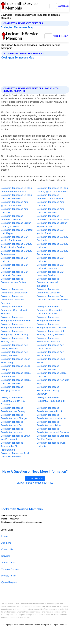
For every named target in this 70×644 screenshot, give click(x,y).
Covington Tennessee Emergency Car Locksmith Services (14, 310)
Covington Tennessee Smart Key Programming (15, 438)
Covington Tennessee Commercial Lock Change (14, 291)
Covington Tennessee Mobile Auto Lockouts (16, 375)
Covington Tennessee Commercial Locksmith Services (13, 300)
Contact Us (7, 549)
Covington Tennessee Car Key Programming (16, 253)
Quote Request (9, 582)
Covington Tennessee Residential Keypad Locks (50, 410)
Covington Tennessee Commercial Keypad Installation (48, 282)
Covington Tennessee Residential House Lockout (51, 399)
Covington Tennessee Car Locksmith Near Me (50, 267)
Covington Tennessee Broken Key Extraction (52, 225)
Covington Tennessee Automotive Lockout (12, 218)
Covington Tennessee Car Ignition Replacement (14, 239)
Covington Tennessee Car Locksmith (14, 267)
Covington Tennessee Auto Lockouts (51, 204)
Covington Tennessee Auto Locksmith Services (51, 211)
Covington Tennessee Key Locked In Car (50, 347)
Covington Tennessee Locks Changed (15, 368)
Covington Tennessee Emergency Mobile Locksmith (52, 326)
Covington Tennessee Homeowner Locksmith (49, 340)
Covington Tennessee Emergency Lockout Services (16, 319)
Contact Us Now (35, 478)
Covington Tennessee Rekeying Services (12, 389)
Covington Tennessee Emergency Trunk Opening (15, 333)
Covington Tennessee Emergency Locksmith (48, 319)
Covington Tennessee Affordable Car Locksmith (50, 197)
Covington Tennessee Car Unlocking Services (50, 274)
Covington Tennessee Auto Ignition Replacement (15, 204)
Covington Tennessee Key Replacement (50, 354)
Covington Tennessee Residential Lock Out (12, 424)
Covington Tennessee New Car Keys (53, 382)
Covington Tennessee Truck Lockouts (51, 445)
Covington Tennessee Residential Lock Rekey (49, 424)
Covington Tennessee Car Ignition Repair (50, 232)
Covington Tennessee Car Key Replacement (52, 253)
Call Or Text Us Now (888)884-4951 (35, 483)
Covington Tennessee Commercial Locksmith (49, 291)
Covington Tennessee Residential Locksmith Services (53, 431)
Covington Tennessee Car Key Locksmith (52, 246)
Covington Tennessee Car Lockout (14, 260)
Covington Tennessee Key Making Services (14, 354)
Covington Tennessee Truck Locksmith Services (15, 455)
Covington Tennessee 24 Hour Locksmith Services (16, 197)
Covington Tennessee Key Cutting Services (14, 347)
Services (6, 556)
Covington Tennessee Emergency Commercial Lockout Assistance (49, 310)
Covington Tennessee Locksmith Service (48, 368)
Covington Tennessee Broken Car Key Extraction (16, 225)
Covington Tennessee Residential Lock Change (14, 417)
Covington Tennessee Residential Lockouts (12, 431)
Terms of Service (10, 569)
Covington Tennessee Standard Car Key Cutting (53, 438)
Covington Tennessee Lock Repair (51, 361)
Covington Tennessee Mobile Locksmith (52, 375)
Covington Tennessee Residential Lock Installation (51, 417)
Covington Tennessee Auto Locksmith (15, 211)
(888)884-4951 (63, 6)
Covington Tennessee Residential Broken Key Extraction (13, 401)
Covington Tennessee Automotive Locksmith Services (53, 218)
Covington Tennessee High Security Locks (15, 340)
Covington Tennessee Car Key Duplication (52, 239)
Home (4, 536)
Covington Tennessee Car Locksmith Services (14, 274)
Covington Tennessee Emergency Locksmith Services (17, 326)
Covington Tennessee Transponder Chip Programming (12, 446)
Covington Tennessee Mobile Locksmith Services (16, 382)
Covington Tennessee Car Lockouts (50, 260)
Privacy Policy (9, 576)
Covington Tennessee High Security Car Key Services (51, 333)
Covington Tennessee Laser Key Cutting (15, 361)
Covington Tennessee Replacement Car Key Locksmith (48, 390)
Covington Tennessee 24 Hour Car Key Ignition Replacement (52, 190)
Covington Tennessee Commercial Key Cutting (13, 281)
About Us (6, 543)
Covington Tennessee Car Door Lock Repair (17, 232)
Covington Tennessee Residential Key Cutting (13, 410)
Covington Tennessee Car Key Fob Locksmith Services (16, 246)
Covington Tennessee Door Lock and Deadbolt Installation (52, 298)
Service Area (8, 563)
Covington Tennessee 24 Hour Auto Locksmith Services (16, 190)
